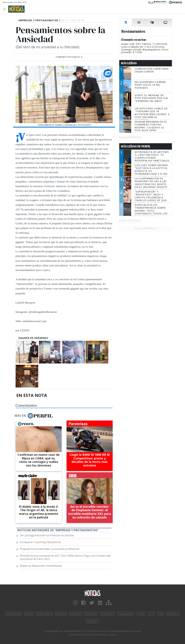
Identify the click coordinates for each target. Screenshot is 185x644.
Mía (160, 614)
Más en (33, 416)
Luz (151, 614)
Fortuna (61, 614)
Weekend (91, 614)
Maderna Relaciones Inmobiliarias (41, 566)
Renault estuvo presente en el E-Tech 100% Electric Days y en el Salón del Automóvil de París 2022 (65, 557)
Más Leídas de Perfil (136, 146)
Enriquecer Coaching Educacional (40, 542)
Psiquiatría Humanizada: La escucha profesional (50, 549)
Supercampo (126, 614)
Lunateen (173, 614)
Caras (29, 614)
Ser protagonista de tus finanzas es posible (47, 535)
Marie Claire (44, 614)
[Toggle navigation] (5, 9)
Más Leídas (129, 63)
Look (141, 614)
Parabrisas (107, 614)
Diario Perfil (13, 614)
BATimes (92, 621)
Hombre (76, 614)
